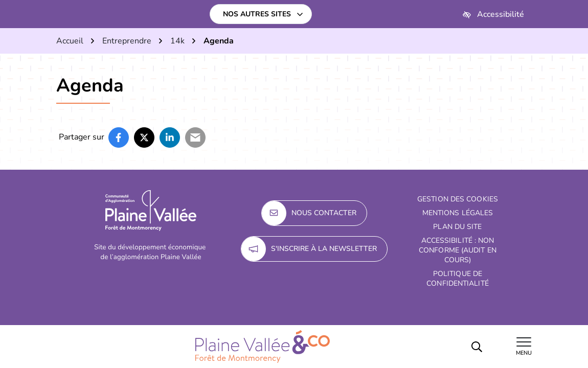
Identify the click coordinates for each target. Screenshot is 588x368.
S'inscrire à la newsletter (309, 249)
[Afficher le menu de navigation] (524, 347)
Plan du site (457, 227)
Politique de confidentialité (458, 279)
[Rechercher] (477, 347)
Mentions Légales (458, 213)
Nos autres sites (257, 14)
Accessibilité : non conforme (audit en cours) (458, 250)
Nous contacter (309, 213)
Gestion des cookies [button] (458, 199)
